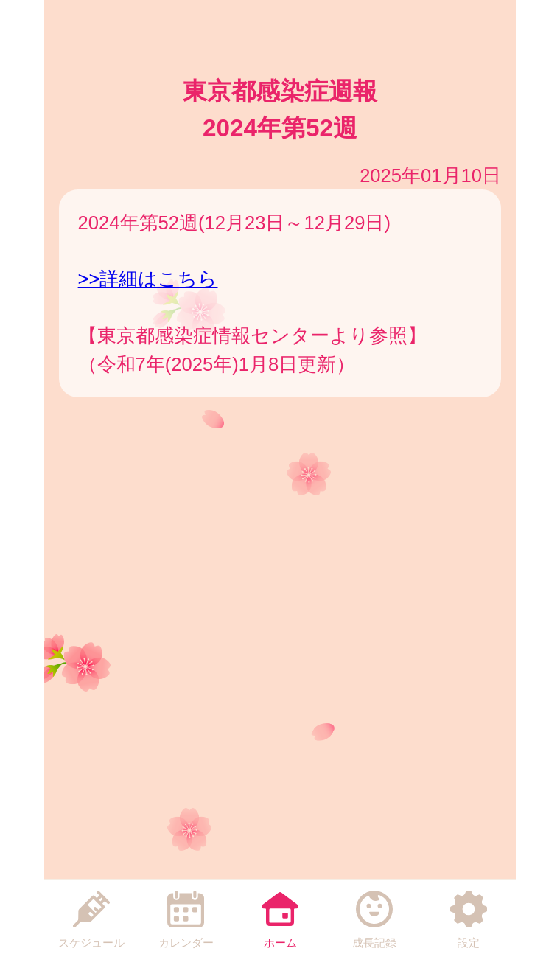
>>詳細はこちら (148, 279)
